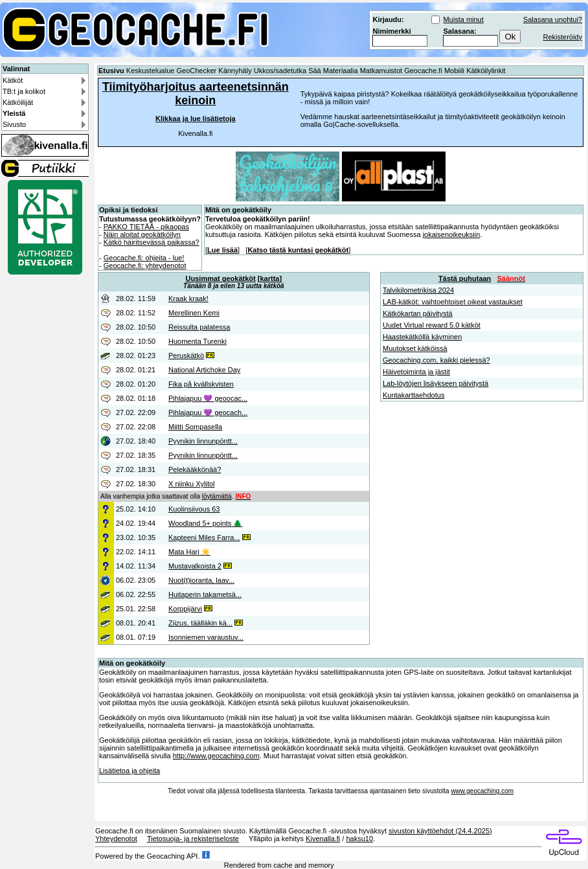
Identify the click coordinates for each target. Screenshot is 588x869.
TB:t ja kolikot (24, 91)
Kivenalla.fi (323, 839)
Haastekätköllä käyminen (422, 337)
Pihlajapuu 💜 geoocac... (208, 398)
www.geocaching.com (482, 791)
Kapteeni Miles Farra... (204, 537)
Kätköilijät (18, 102)
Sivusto (14, 124)
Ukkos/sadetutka (280, 71)
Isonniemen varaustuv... (206, 637)
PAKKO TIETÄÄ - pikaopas (146, 227)
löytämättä (217, 496)
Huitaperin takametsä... (205, 594)
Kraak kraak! (188, 299)
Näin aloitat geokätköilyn (142, 234)
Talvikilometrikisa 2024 (418, 290)
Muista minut (463, 19)
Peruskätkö (186, 356)
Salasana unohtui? (553, 19)
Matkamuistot (381, 71)
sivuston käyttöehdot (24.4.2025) (440, 831)
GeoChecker (196, 71)
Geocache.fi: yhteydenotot (145, 265)
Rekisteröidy (562, 37)
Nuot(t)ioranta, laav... (201, 580)
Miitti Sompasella (195, 427)
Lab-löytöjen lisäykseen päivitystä (435, 383)
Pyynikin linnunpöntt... (203, 441)
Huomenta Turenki (198, 341)
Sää (315, 71)
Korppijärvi (185, 609)
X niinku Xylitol (192, 484)
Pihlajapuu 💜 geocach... (208, 412)
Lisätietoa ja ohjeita (130, 771)
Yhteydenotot (116, 839)
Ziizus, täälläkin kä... (200, 623)
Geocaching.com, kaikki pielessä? (436, 360)
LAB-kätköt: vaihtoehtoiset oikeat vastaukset (453, 302)
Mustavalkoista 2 (195, 566)
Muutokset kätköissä (415, 348)
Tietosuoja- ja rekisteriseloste (193, 839)
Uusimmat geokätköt (221, 278)
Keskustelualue (151, 71)
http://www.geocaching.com (216, 756)
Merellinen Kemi (194, 313)
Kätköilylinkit (486, 71)
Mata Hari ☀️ (189, 552)
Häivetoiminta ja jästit (416, 372)
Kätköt (13, 80)
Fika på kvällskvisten (201, 384)
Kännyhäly (235, 71)
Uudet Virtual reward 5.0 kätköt (432, 325)
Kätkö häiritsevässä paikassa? (152, 242)
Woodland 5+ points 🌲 (205, 523)
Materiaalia (341, 71)
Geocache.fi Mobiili (434, 71)
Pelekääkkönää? (195, 469)
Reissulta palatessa (199, 327)
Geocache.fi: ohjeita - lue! (144, 258)
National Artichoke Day (204, 370)
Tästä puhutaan (465, 278)
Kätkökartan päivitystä (418, 313)
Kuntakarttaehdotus (413, 395)
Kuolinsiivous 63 (194, 509)
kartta (269, 278)
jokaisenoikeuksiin (452, 234)
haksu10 (359, 839)
